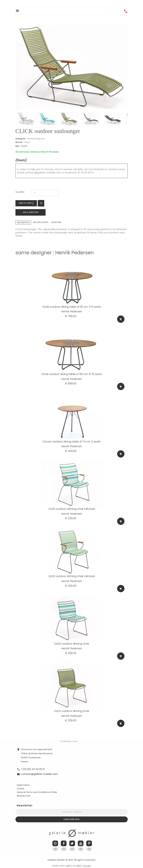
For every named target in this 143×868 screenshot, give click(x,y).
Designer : (21, 139)
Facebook (64, 838)
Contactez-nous (69, 736)
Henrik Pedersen (36, 139)
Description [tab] (23, 222)
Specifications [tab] (41, 222)
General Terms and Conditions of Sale (37, 787)
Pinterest (89, 838)
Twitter (72, 838)
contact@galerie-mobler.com (43, 172)
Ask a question (31, 212)
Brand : (19, 142)
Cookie (21, 784)
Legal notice (23, 780)
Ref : (18, 146)
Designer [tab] (56, 222)
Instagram (55, 838)
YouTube (81, 838)
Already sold (23, 791)
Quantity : (20, 192)
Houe (27, 142)
